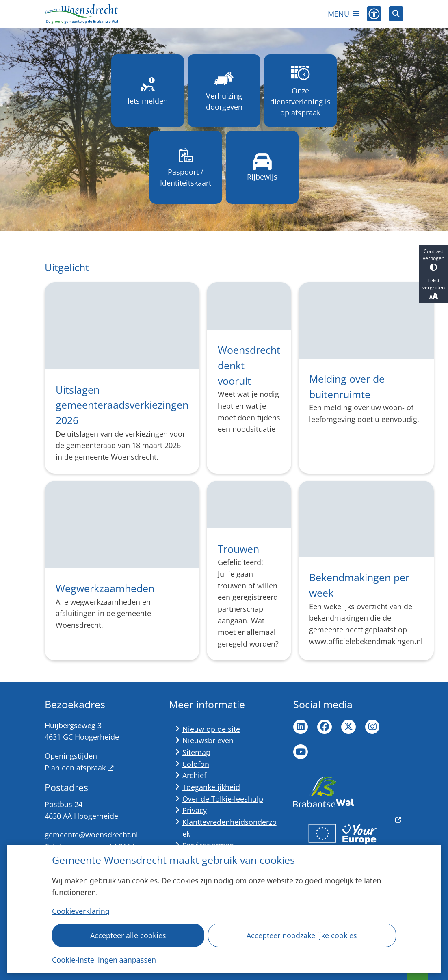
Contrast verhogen (433, 259)
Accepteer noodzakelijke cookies (302, 935)
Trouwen (238, 549)
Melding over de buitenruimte (347, 386)
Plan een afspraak (79, 768)
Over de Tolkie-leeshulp (223, 799)
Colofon (196, 764)
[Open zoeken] (396, 14)
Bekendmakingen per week (359, 585)
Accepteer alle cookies (128, 935)
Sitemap (196, 752)
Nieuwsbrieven (208, 740)
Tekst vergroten (433, 289)
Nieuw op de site (211, 729)
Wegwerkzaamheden (105, 588)
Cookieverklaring (81, 911)
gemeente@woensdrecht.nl (91, 835)
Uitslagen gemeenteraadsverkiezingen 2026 (122, 405)
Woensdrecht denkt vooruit (249, 365)
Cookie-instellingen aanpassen (104, 960)
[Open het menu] (344, 14)
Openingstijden (71, 756)
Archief (194, 775)
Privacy (195, 810)
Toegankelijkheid (211, 787)
